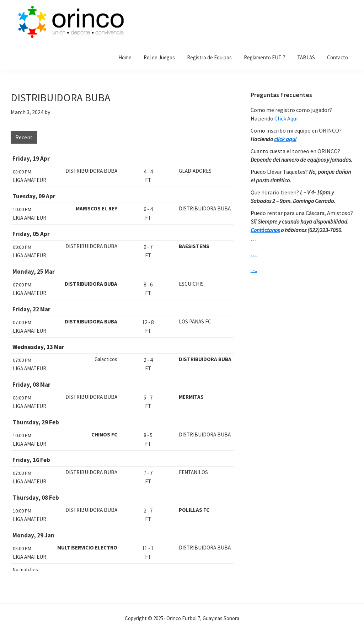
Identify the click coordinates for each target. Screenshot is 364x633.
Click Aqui (286, 118)
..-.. (254, 270)
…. (254, 254)
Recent (24, 137)
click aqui (285, 139)
